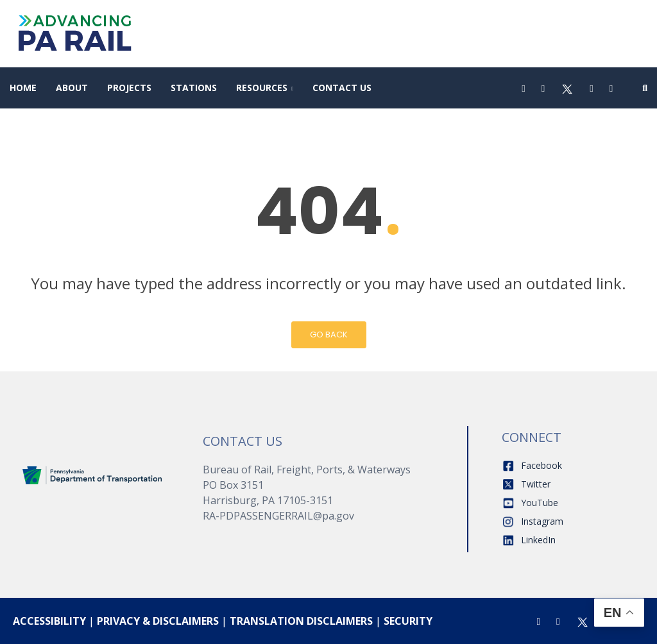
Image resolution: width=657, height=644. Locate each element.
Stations (194, 88)
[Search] (645, 88)
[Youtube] (591, 88)
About (72, 88)
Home (23, 88)
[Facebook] (523, 88)
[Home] (92, 474)
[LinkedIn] (611, 88)
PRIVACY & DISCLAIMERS (158, 621)
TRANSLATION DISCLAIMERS (301, 621)
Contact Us (342, 88)
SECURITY (408, 621)
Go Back (329, 335)
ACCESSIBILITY (49, 621)
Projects (129, 88)
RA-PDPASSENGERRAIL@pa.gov (278, 516)
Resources (262, 88)
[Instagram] (543, 88)
